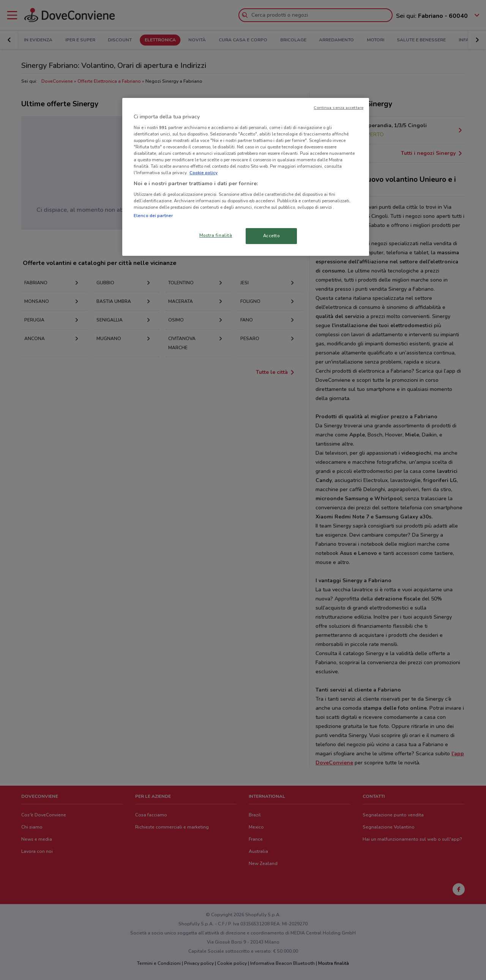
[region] (246, 177)
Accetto (271, 236)
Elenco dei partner (153, 216)
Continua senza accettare (338, 108)
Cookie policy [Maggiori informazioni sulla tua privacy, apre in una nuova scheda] (204, 173)
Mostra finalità (216, 235)
